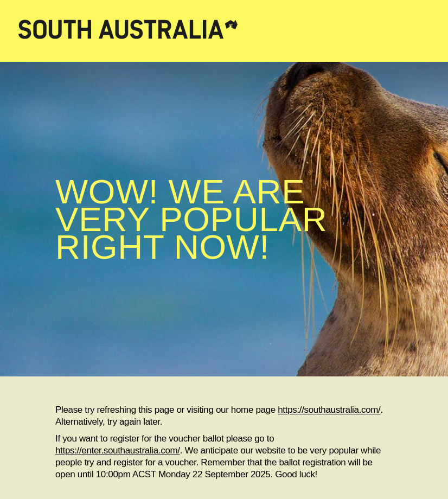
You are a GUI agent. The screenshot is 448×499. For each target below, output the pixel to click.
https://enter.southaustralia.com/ (118, 450)
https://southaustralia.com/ (329, 410)
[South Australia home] (224, 31)
